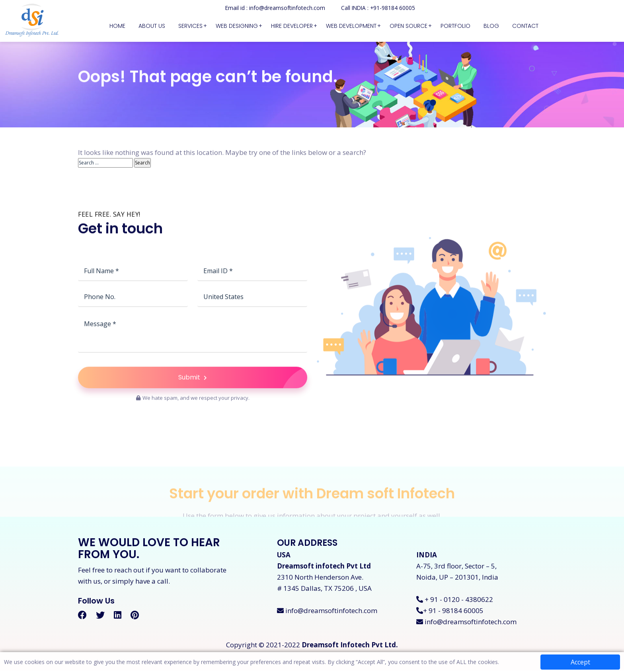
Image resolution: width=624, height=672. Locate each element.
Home (117, 26)
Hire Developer (292, 26)
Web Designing (237, 26)
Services (190, 26)
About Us (152, 26)
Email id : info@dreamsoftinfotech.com (274, 8)
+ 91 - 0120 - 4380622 (455, 601)
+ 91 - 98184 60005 (450, 612)
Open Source (409, 26)
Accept (580, 662)
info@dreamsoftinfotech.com (327, 612)
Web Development (351, 26)
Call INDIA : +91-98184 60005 (378, 8)
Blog (491, 26)
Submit (243, 398)
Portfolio (455, 26)
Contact (525, 26)
